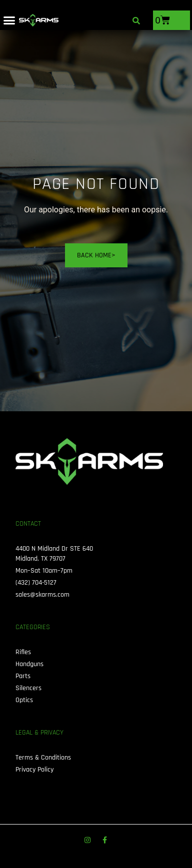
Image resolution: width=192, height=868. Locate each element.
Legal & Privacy (39, 733)
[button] (9, 20)
